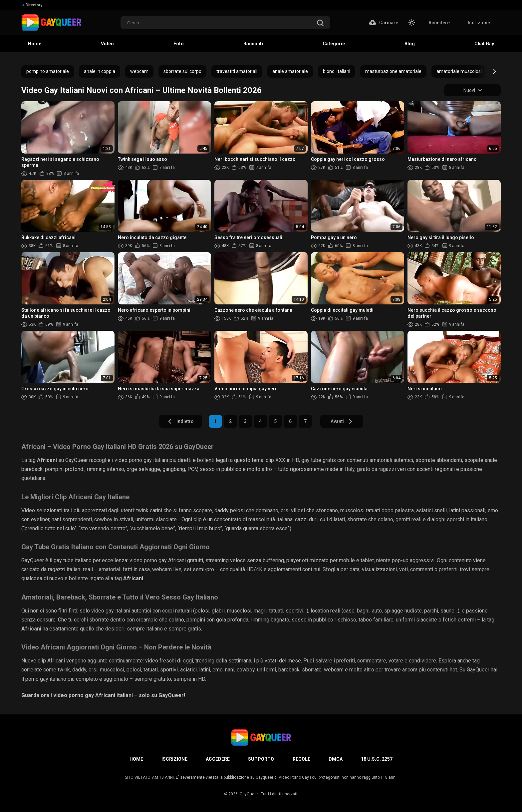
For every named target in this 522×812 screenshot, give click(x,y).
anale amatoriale (290, 71)
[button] (488, 71)
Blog (410, 44)
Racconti (253, 44)
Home (35, 44)
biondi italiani (337, 71)
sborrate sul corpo (182, 71)
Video (107, 44)
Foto (179, 44)
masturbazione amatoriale (393, 71)
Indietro (181, 421)
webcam (139, 71)
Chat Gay (484, 44)
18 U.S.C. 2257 (377, 759)
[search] (320, 23)
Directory (32, 5)
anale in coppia (100, 71)
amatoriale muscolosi (459, 71)
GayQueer (249, 794)
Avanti (342, 421)
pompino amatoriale (48, 71)
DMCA (336, 759)
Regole (301, 759)
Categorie (334, 44)
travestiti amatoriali (237, 71)
